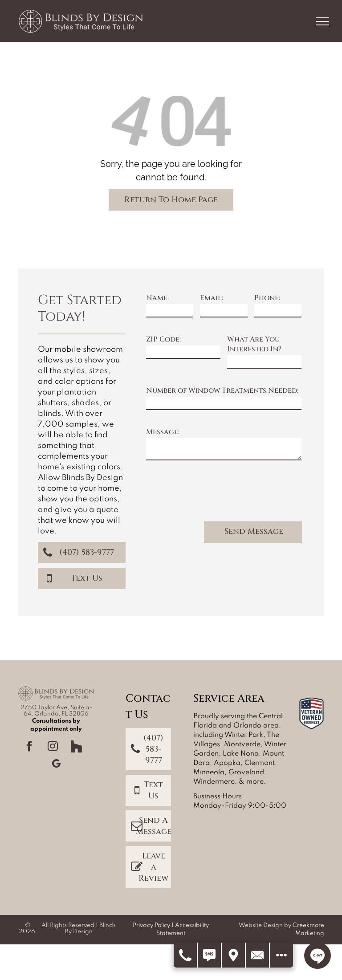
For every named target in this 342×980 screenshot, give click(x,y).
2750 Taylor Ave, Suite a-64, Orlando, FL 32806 (56, 711)
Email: (212, 298)
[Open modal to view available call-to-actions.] (281, 955)
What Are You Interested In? (254, 344)
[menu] (322, 21)
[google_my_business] (56, 765)
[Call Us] (186, 955)
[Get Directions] (234, 955)
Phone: (267, 298)
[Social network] (77, 747)
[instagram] (53, 747)
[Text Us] (210, 955)
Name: (157, 298)
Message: (163, 432)
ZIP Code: (163, 339)
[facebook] (29, 747)
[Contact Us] (258, 955)
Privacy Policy (151, 925)
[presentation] (214, 495)
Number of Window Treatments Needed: (222, 390)
